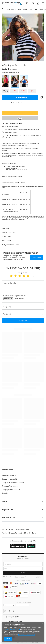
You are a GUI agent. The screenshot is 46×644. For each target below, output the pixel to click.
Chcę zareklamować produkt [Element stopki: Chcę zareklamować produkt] (13, 483)
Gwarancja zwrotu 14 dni (15, 622)
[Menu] (44, 3)
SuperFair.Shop (9, 605)
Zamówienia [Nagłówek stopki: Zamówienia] (7, 470)
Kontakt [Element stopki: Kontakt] (5, 493)
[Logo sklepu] (12, 3)
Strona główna (11, 9)
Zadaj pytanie (36, 257)
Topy (36, 9)
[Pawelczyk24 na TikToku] (14, 611)
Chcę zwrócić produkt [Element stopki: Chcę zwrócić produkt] (10, 486)
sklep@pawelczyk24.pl (23, 529)
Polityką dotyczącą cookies (12, 629)
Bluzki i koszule (28, 9)
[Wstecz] (3, 9)
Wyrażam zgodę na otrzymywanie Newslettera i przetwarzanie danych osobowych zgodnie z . (23, 577)
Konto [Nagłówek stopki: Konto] (5, 502)
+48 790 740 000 (7, 529)
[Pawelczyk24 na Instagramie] (5, 611)
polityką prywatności (38, 577)
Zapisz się (23, 573)
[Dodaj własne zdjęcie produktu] (18, 299)
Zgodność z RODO (23, 605)
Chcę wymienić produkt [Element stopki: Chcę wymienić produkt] (11, 490)
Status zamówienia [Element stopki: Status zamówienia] (9, 475)
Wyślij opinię (23, 321)
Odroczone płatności (11, 136)
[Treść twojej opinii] (23, 286)
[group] (23, 45)
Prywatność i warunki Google (27, 635)
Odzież (19, 9)
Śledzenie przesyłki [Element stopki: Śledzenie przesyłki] (9, 479)
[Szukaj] (27, 3)
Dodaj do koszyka (20, 97)
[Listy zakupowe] (33, 3)
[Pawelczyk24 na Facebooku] (9, 611)
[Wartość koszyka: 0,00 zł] (38, 3)
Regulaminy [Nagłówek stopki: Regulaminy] (7, 510)
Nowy (8, 229)
